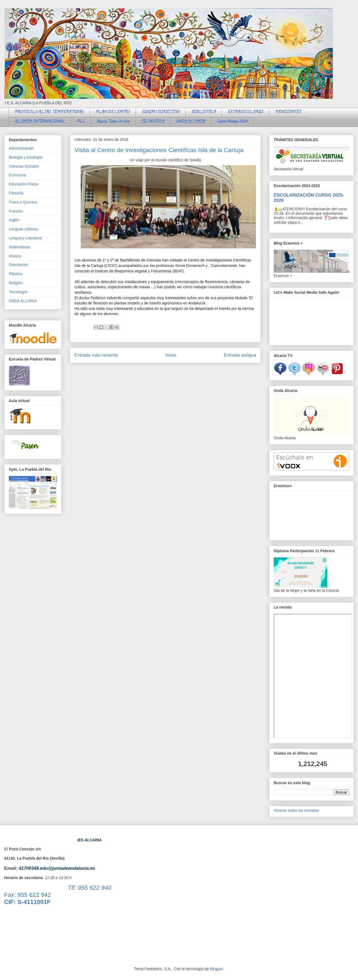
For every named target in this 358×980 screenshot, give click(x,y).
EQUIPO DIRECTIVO (161, 112)
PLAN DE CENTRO (113, 112)
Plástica (15, 274)
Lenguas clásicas (23, 229)
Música (15, 256)
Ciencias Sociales (24, 166)
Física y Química (23, 202)
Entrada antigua (240, 355)
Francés (16, 211)
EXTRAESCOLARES (245, 112)
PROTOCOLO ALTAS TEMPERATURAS (49, 112)
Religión (16, 283)
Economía (17, 175)
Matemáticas (20, 247)
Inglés (14, 220)
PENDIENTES (288, 112)
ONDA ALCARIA (190, 122)
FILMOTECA (153, 122)
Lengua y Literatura (25, 238)
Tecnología (18, 292)
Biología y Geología (25, 157)
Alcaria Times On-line (113, 122)
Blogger (216, 969)
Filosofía (16, 193)
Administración (21, 148)
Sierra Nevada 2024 (232, 122)
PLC (81, 122)
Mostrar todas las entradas (296, 810)
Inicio (171, 355)
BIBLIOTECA (203, 112)
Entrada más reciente (96, 355)
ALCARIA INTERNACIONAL (40, 122)
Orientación (19, 265)
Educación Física (23, 184)
